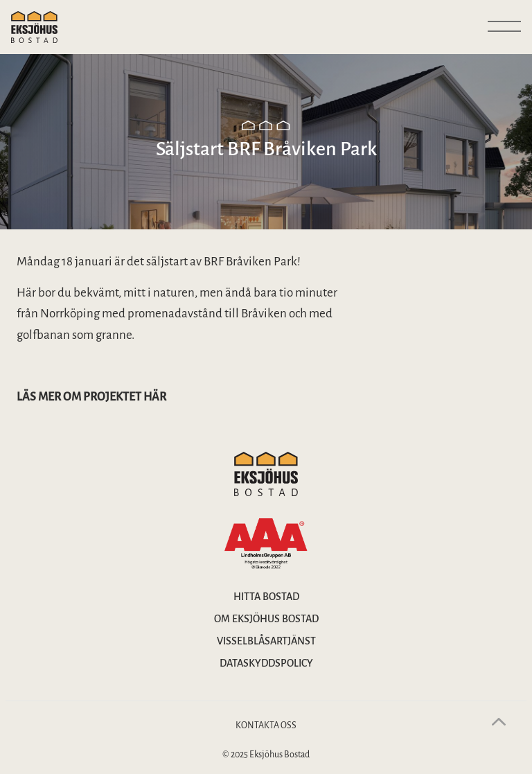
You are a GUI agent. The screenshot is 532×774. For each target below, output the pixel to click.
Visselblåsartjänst (266, 641)
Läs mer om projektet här (91, 397)
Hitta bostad (266, 597)
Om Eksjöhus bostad (266, 619)
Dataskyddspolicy (266, 663)
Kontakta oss (266, 725)
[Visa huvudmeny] (504, 27)
